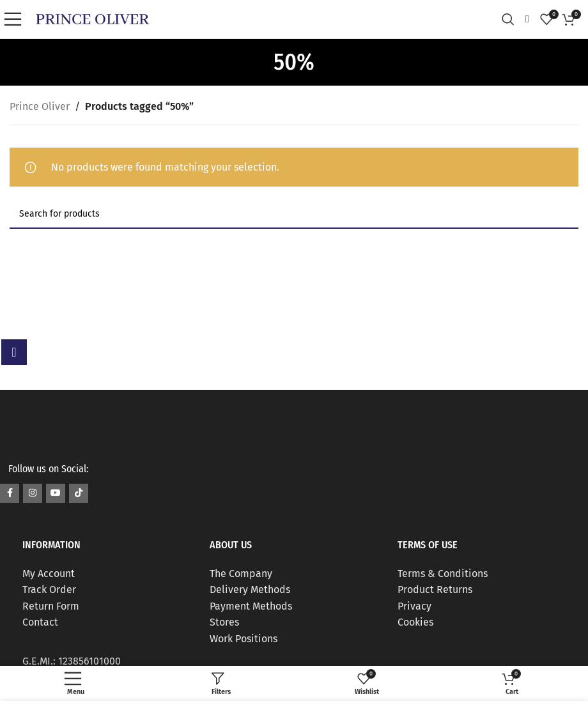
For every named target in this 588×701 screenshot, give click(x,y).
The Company (241, 574)
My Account (49, 574)
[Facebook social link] (10, 493)
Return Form (51, 606)
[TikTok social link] (79, 493)
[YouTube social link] (56, 493)
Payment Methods (251, 606)
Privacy (414, 606)
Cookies (415, 622)
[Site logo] (92, 18)
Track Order (49, 589)
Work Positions (244, 639)
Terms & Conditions (443, 574)
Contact (40, 622)
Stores (224, 622)
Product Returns (435, 589)
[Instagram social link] (33, 493)
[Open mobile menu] (16, 19)
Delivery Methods (250, 589)
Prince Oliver (40, 106)
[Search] (511, 19)
